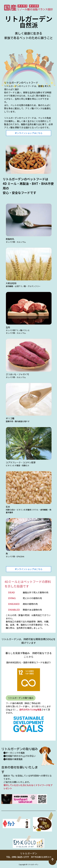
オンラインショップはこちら (29, 133)
